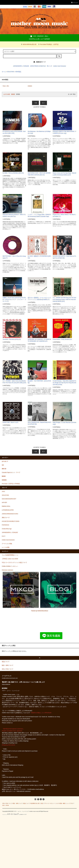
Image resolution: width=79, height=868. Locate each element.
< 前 (35, 103)
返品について (26, 803)
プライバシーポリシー (49, 803)
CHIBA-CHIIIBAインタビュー (10, 566)
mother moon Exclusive (60, 66)
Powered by (14, 815)
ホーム (4, 72)
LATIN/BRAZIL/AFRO (8, 510)
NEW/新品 (18, 72)
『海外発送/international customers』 (13, 729)
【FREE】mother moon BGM (10, 559)
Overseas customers (7, 570)
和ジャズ (49, 66)
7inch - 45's (6, 86)
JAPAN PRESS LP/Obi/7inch (38, 66)
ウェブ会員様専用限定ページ (10, 555)
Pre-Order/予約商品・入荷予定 (48, 44)
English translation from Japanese (12, 731)
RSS (4, 805)
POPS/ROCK (6, 525)
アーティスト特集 (7, 544)
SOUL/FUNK (10, 72)
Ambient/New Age (7, 529)
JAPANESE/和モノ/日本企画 (21, 66)
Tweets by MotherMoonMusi (39, 611)
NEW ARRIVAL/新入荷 (28, 44)
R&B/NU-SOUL (6, 506)
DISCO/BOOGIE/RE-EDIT (9, 499)
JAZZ (3, 491)
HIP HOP (4, 503)
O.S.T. (4, 536)
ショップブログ (70, 803)
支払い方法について (7, 803)
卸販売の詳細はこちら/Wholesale (41, 713)
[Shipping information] (8, 745)
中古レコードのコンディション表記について (14, 563)
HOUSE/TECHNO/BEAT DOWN (11, 521)
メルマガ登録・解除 (60, 803)
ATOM (7, 805)
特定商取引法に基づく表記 (37, 803)
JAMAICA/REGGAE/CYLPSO (10, 514)
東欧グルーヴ (6, 518)
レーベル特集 (6, 547)
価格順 (13, 94)
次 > (43, 103)
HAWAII (30, 86)
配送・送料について (18, 803)
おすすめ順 (7, 94)
